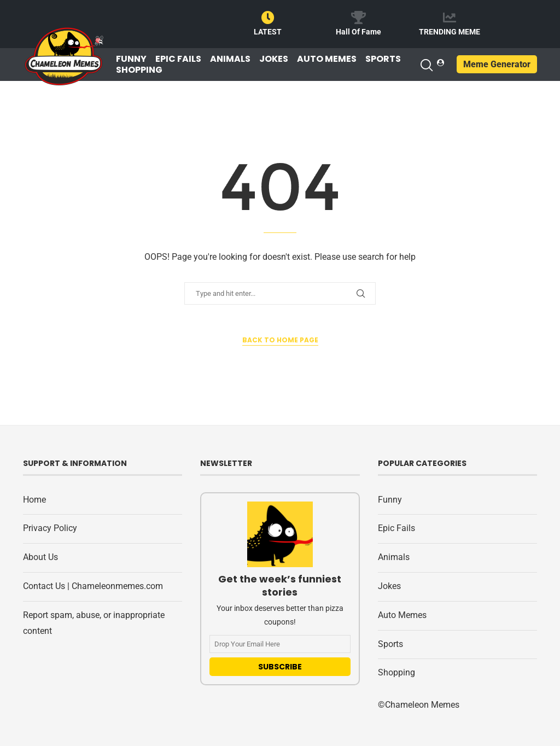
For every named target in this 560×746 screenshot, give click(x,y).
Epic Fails (178, 59)
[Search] (426, 65)
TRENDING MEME (450, 32)
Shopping (139, 70)
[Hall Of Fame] (359, 18)
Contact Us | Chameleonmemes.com (93, 586)
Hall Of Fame (358, 32)
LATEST (268, 32)
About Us (40, 557)
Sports (383, 59)
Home (34, 500)
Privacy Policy (50, 528)
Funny (131, 59)
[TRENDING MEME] (450, 18)
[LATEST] (268, 18)
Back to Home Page (280, 340)
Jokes (274, 59)
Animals (230, 59)
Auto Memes (327, 59)
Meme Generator (497, 64)
